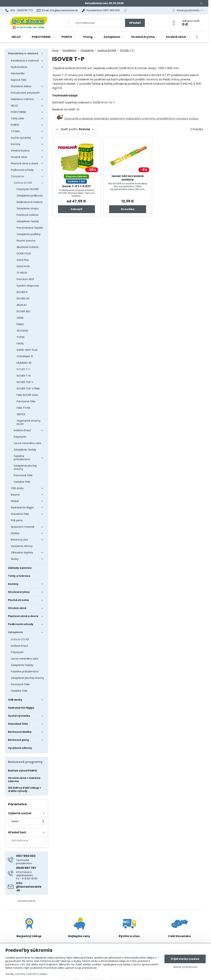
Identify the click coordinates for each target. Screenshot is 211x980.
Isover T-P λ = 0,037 (76, 186)
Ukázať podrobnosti (185, 967)
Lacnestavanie (26, 901)
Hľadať (135, 23)
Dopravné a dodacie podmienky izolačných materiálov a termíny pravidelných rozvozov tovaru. (132, 119)
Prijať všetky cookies (185, 959)
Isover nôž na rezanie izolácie (128, 178)
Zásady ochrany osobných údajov (26, 974)
